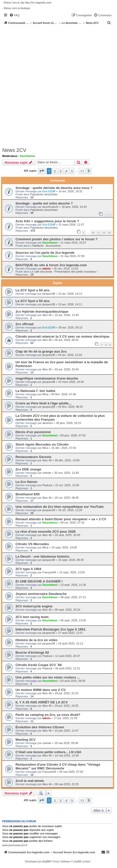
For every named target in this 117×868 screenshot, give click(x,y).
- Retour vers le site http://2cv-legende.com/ (27, 3)
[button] (42, 171)
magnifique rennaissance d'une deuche (47, 378)
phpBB (46, 862)
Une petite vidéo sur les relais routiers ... (48, 677)
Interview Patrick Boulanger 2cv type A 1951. (51, 629)
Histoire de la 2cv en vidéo (37, 640)
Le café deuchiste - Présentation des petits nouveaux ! (64, 272)
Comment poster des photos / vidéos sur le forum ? (56, 239)
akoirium (48, 423)
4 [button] (66, 171)
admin (46, 269)
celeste (47, 473)
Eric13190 (49, 191)
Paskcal (47, 485)
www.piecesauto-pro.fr (15, 845)
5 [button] (72, 171)
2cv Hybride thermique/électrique (42, 312)
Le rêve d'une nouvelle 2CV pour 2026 (46, 532)
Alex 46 (47, 315)
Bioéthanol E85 (28, 494)
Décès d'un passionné (33, 432)
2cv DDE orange (28, 469)
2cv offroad (24, 324)
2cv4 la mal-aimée (30, 781)
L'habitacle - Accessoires (46, 246)
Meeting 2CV (26, 740)
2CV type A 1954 (28, 569)
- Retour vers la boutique (16, 8)
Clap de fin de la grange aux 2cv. (41, 351)
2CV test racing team (32, 617)
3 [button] (61, 171)
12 (104, 232)
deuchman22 (51, 207)
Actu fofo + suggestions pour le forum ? (47, 221)
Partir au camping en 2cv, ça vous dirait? (48, 715)
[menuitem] (14, 15)
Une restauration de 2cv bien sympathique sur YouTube (60, 507)
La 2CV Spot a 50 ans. (33, 290)
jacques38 (49, 294)
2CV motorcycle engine (34, 606)
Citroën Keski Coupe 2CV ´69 (39, 665)
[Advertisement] (58, 86)
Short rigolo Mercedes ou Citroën (42, 444)
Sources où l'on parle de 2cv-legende (45, 253)
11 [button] (82, 171)
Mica (45, 394)
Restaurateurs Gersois (33, 457)
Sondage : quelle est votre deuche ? (44, 203)
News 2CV (14, 150)
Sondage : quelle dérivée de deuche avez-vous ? (54, 188)
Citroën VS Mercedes (32, 544)
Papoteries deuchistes (44, 194)
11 (98, 232)
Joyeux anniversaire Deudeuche (41, 594)
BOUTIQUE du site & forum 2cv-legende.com (51, 265)
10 (93, 232)
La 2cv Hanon (26, 482)
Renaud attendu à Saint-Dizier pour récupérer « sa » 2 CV (61, 519)
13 (109, 232)
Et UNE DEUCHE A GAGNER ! (39, 581)
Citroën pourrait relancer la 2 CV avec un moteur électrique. (63, 336)
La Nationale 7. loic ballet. (36, 391)
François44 (49, 572)
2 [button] (55, 171)
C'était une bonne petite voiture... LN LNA (48, 752)
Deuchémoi (28, 156)
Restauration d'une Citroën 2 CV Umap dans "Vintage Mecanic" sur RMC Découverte (58, 766)
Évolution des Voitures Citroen (40, 727)
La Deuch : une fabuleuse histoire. (43, 556)
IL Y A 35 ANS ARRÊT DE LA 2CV (42, 702)
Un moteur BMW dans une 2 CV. (41, 690)
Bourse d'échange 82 (32, 652)
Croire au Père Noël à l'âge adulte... (43, 403)
